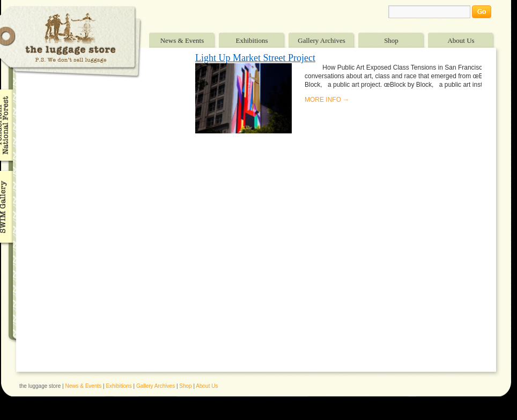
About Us (461, 40)
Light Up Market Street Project (255, 58)
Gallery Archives (321, 40)
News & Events (182, 40)
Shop (391, 40)
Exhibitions (252, 40)
